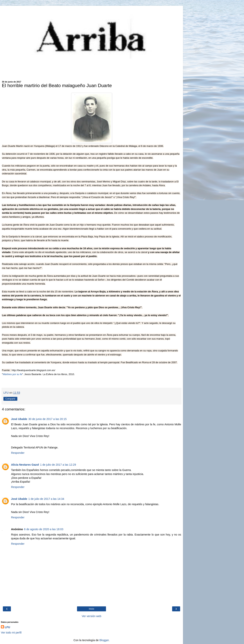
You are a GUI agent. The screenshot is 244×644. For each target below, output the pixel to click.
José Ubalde (19, 419)
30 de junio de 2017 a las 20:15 (48, 419)
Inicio (91, 609)
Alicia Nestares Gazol (25, 465)
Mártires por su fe (12, 374)
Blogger (104, 640)
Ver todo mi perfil (11, 633)
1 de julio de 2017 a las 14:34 (46, 499)
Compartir (10, 399)
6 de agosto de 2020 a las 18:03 (44, 529)
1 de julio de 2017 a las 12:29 (58, 465)
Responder (18, 453)
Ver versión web (91, 616)
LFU (7, 627)
